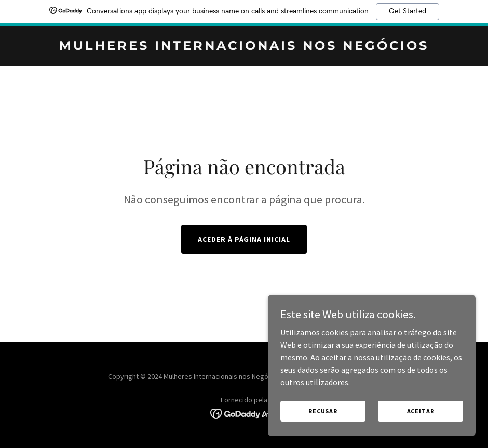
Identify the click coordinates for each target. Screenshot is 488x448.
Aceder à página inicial (244, 239)
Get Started (408, 11)
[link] (244, 47)
